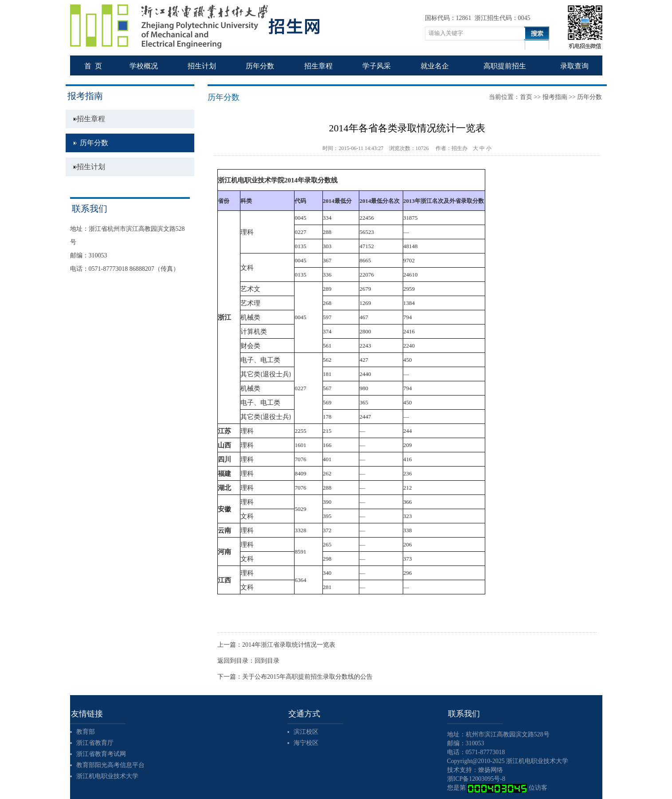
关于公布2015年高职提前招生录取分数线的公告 (307, 677)
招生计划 (91, 167)
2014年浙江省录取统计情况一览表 (289, 645)
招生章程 (91, 119)
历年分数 (94, 143)
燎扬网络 (491, 770)
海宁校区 (306, 743)
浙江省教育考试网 (101, 754)
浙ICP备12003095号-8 (476, 779)
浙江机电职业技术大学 (107, 776)
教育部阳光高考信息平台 (110, 765)
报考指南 (555, 97)
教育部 (86, 732)
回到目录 (267, 661)
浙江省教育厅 (95, 743)
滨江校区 (306, 732)
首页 (526, 97)
